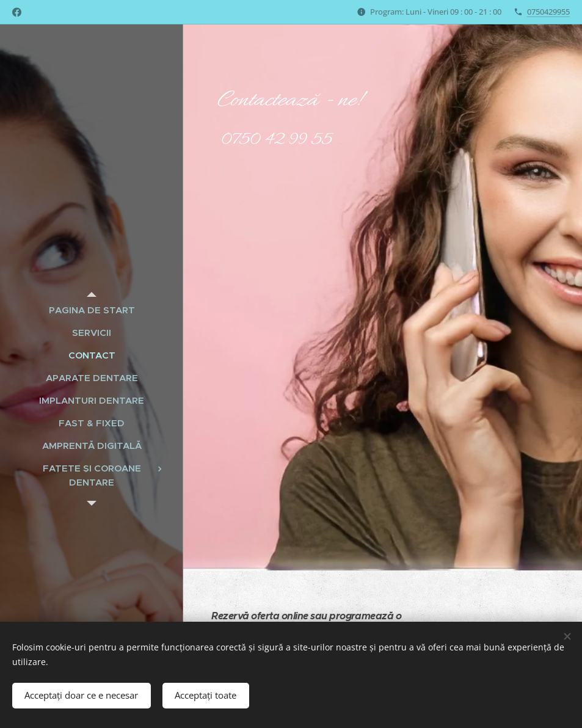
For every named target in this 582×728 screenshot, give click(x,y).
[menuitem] (92, 310)
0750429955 (548, 12)
